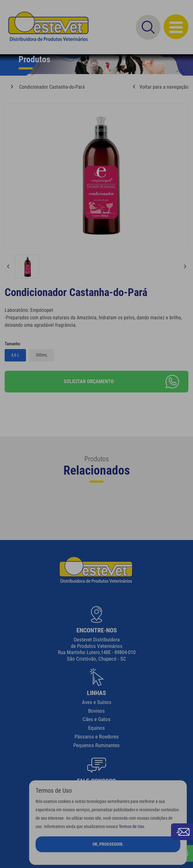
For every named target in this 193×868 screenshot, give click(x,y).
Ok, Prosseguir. (108, 844)
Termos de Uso (131, 827)
